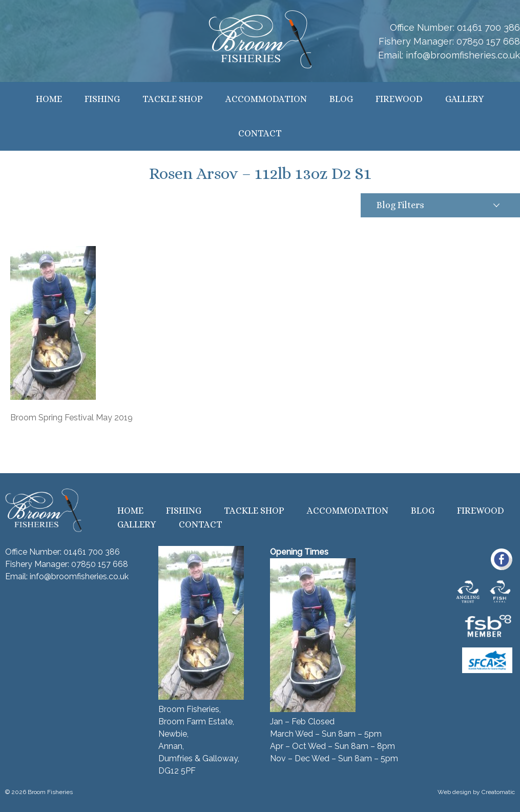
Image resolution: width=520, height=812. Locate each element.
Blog (341, 99)
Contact (260, 133)
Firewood (399, 99)
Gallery (465, 99)
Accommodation (266, 99)
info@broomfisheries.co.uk (463, 55)
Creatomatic (498, 792)
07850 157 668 (488, 41)
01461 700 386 (488, 27)
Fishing (102, 99)
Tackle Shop (173, 99)
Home (49, 99)
